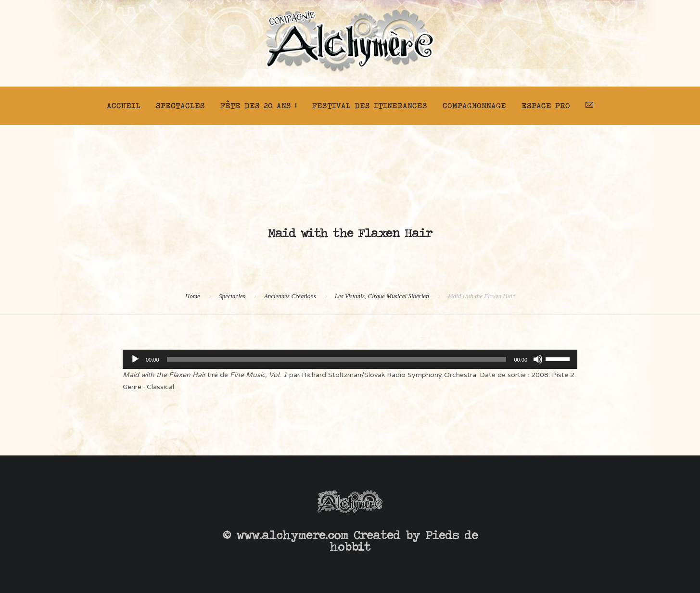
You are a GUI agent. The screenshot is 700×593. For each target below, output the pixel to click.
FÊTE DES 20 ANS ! (259, 106)
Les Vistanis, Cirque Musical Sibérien (382, 296)
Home (193, 296)
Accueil (124, 106)
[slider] (337, 359)
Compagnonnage (474, 106)
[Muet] (538, 359)
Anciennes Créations (290, 296)
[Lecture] (135, 359)
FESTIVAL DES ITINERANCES (370, 106)
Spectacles (180, 106)
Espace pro (546, 106)
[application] (350, 359)
